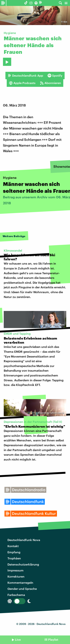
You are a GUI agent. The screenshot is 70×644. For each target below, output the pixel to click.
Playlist (53, 639)
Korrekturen (16, 576)
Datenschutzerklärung (23, 564)
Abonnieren (50, 83)
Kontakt (13, 546)
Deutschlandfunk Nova (24, 540)
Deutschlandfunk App (25, 76)
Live (18, 639)
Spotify (55, 76)
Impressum (15, 570)
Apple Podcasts (22, 83)
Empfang (14, 552)
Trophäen (14, 558)
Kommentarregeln (20, 582)
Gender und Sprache (22, 589)
